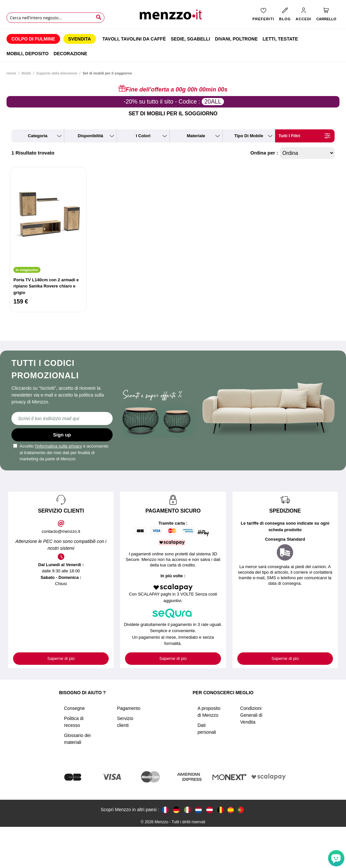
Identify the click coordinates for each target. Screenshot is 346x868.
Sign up (62, 435)
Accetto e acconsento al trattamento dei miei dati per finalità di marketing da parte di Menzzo (61, 452)
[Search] (99, 17)
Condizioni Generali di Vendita (251, 715)
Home (11, 73)
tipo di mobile (249, 136)
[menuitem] (33, 39)
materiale (196, 136)
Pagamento (129, 708)
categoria (38, 136)
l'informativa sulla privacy (58, 446)
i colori (143, 136)
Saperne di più (61, 658)
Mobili (27, 73)
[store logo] (173, 16)
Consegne (74, 708)
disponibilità (90, 136)
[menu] (173, 45)
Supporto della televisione (57, 73)
